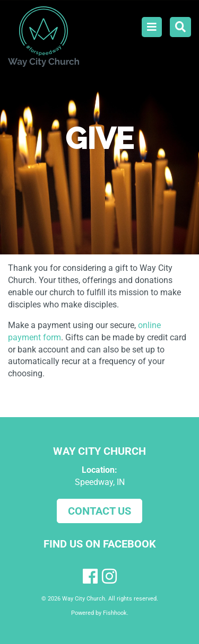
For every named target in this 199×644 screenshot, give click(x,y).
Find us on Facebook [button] (100, 544)
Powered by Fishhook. (100, 613)
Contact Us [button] (99, 511)
